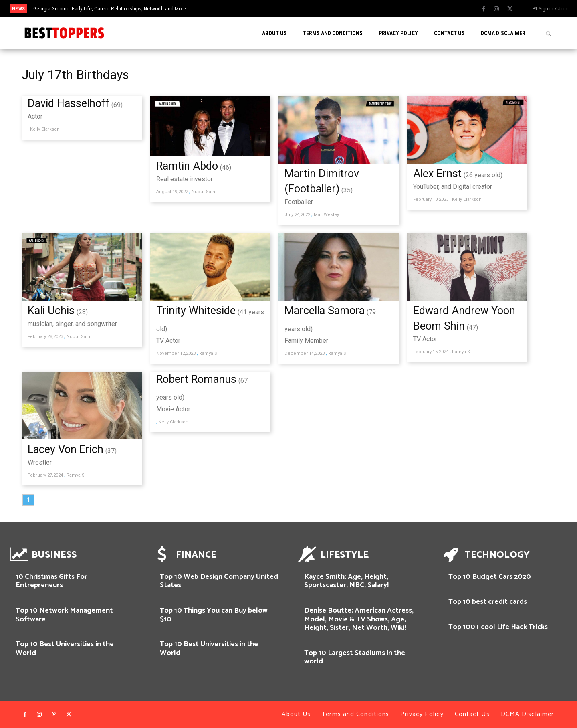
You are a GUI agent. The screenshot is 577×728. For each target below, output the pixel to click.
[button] (548, 33)
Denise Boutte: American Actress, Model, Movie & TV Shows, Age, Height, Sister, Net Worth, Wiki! (359, 619)
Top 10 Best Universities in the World (65, 649)
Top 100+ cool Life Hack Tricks (498, 627)
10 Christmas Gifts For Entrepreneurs (51, 581)
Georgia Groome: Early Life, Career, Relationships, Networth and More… (111, 9)
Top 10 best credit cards (488, 602)
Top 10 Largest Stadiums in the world (355, 657)
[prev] (309, 9)
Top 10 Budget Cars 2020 (490, 577)
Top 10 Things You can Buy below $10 (214, 615)
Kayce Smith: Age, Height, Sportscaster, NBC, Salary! (346, 581)
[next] (322, 9)
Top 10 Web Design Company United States (219, 581)
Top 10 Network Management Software (64, 615)
